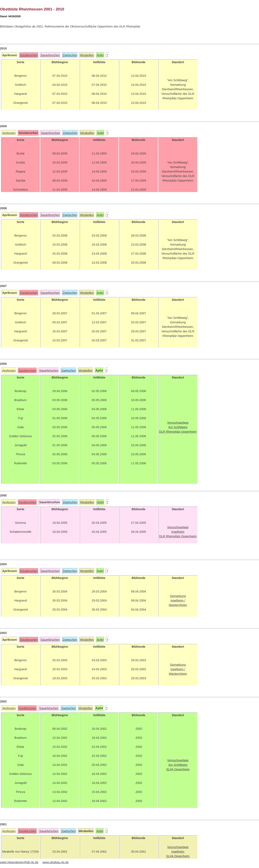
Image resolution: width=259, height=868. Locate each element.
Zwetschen (70, 55)
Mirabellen (87, 55)
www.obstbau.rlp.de (56, 862)
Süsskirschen (29, 55)
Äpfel (100, 55)
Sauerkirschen (50, 55)
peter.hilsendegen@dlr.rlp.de (19, 862)
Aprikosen (9, 133)
